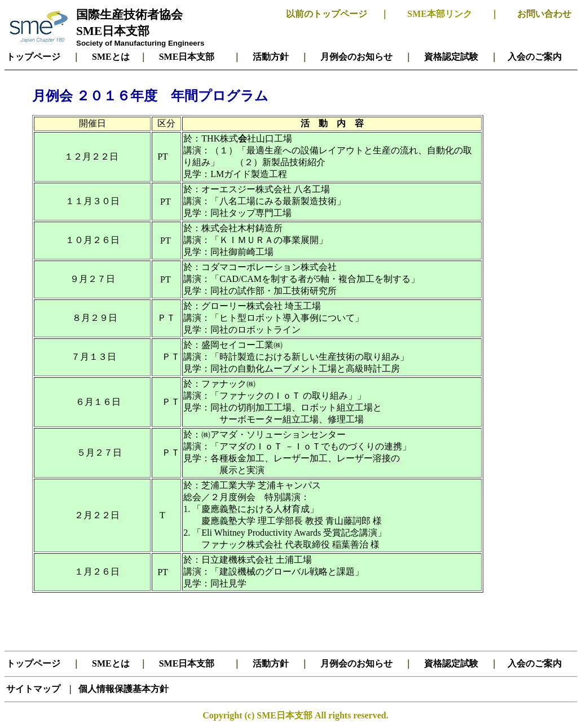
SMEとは (111, 57)
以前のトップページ (327, 14)
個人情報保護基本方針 (122, 689)
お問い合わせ (544, 14)
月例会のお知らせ (356, 57)
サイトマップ (34, 689)
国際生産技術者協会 (129, 15)
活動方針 (271, 57)
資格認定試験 (451, 57)
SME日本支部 (113, 31)
